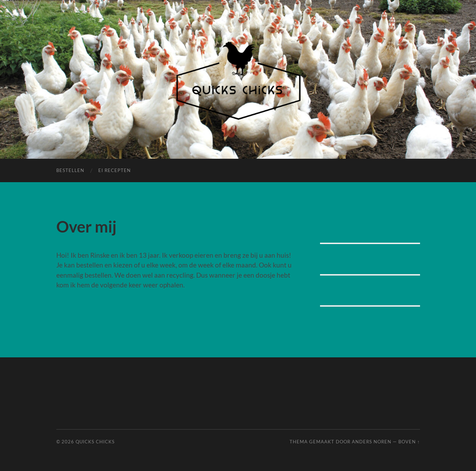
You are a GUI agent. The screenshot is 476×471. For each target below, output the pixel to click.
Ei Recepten (115, 170)
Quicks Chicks (95, 442)
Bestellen (70, 170)
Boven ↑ (409, 442)
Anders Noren (372, 442)
